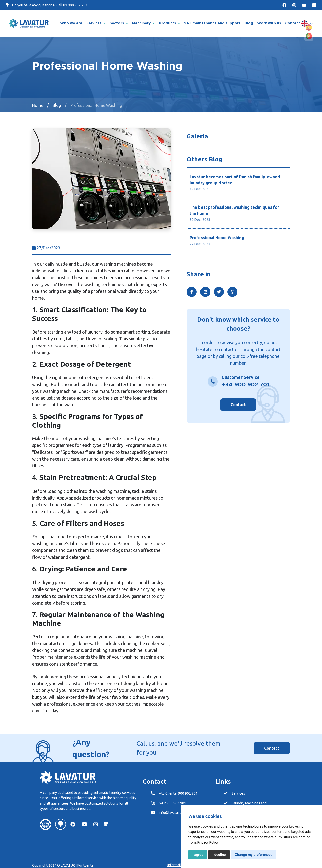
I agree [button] (198, 855)
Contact (238, 400)
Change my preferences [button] (253, 855)
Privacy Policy (208, 842)
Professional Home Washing (96, 101)
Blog (57, 101)
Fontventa (85, 861)
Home (38, 101)
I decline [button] (219, 855)
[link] (208, 842)
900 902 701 (78, 5)
